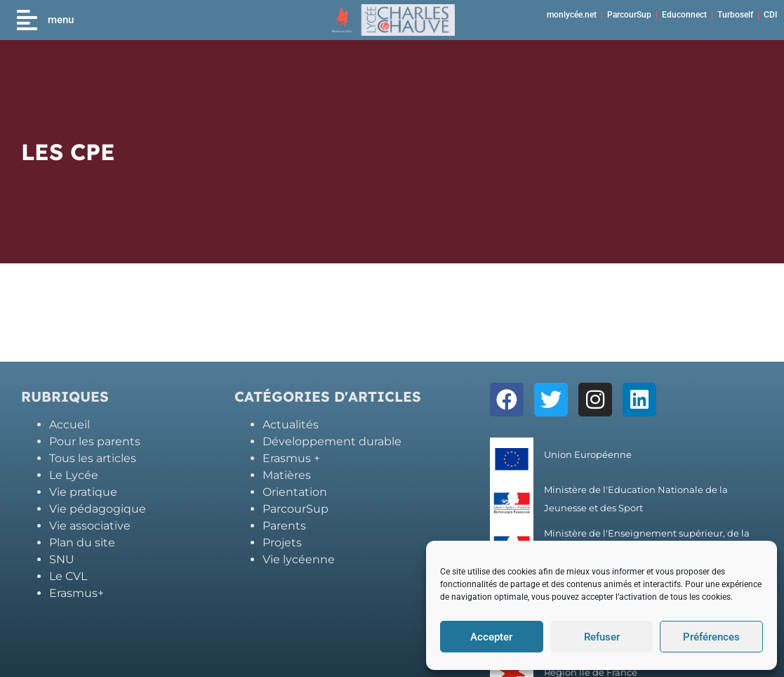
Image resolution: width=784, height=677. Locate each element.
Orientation (295, 492)
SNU (62, 559)
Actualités (291, 425)
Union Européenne (588, 455)
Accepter (491, 637)
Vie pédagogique (98, 509)
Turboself (735, 15)
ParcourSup (629, 15)
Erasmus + (291, 458)
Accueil (69, 425)
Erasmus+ (77, 593)
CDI (770, 15)
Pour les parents (95, 441)
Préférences (711, 637)
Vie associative (90, 526)
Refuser (602, 637)
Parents (284, 526)
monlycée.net (572, 15)
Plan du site (82, 543)
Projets (282, 543)
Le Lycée (74, 475)
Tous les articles (93, 458)
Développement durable (332, 441)
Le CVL (68, 576)
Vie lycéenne (299, 559)
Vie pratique (83, 492)
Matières (287, 475)
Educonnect (684, 15)
